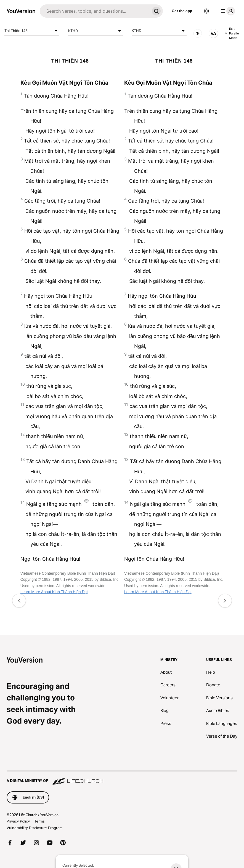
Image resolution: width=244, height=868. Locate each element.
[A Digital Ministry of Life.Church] (122, 778)
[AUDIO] (198, 33)
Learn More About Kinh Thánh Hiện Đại (54, 592)
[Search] (95, 11)
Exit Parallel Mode (232, 33)
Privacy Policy (18, 821)
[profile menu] (227, 11)
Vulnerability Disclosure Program (35, 828)
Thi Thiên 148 (32, 31)
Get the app (182, 11)
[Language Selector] (206, 11)
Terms (39, 821)
